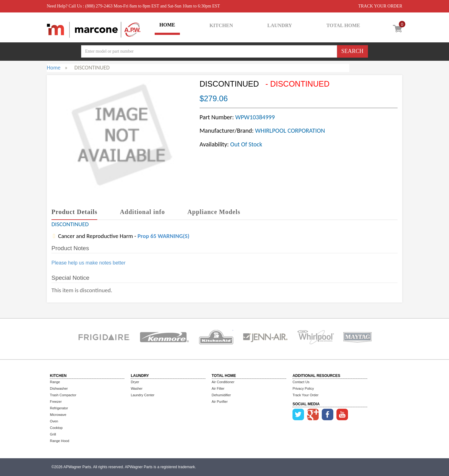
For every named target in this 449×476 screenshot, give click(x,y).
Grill (53, 434)
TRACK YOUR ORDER (380, 6)
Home (54, 68)
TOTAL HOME (343, 25)
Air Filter (218, 388)
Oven (54, 421)
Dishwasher (59, 388)
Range (55, 382)
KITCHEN (221, 25)
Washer (137, 388)
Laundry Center (142, 395)
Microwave (58, 415)
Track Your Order (305, 395)
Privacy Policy (303, 388)
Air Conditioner (223, 382)
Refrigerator (59, 408)
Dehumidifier (221, 395)
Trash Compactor (63, 395)
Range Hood (60, 441)
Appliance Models (214, 212)
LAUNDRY (280, 25)
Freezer (56, 402)
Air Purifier (220, 402)
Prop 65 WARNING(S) (163, 236)
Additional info (142, 212)
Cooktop (56, 428)
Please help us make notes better (88, 263)
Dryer (135, 382)
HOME (167, 25)
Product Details (74, 212)
